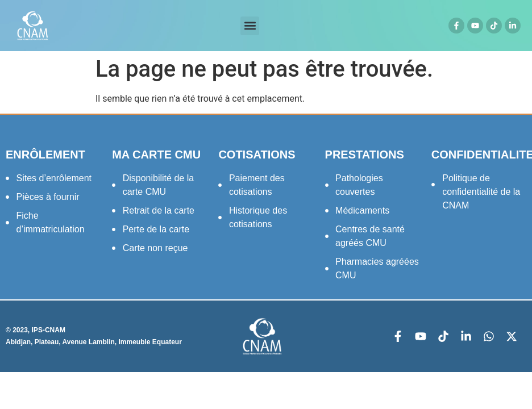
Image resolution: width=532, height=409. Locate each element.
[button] (250, 26)
